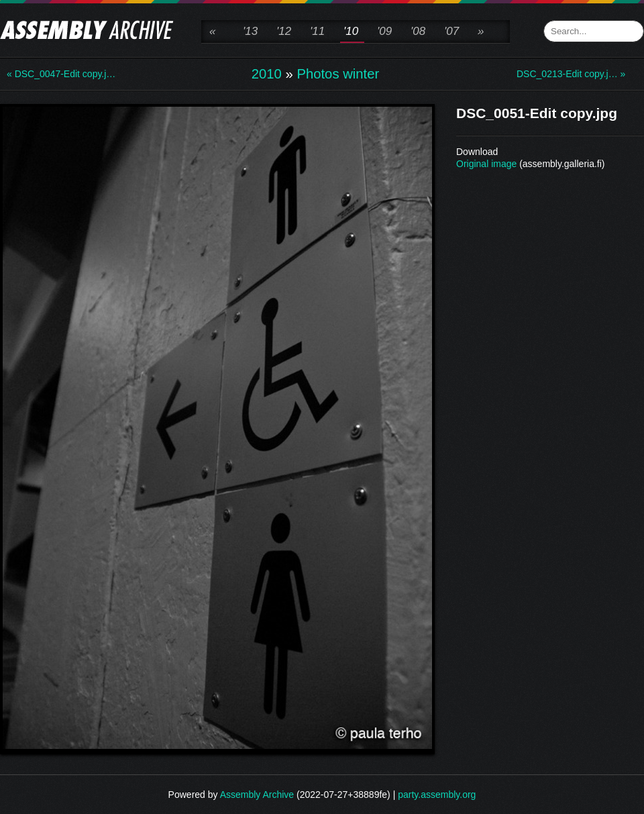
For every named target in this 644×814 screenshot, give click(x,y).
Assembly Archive (257, 795)
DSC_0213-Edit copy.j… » (570, 74)
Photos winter (338, 74)
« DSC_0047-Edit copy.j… (60, 74)
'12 (284, 31)
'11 (317, 31)
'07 (451, 31)
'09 (384, 31)
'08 (418, 31)
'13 (250, 31)
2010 (267, 74)
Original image (486, 164)
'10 (351, 31)
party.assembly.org (437, 795)
